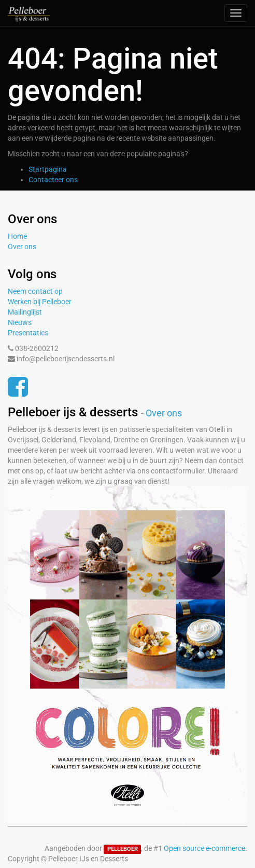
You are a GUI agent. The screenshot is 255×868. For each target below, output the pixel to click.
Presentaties (28, 333)
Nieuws (20, 322)
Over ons (22, 247)
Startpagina (48, 169)
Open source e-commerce (204, 848)
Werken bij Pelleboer (40, 302)
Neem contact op (35, 291)
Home (17, 236)
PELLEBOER (123, 849)
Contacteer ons (53, 180)
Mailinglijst (25, 312)
